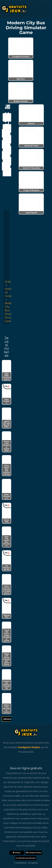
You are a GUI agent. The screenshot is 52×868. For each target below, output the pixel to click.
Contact (17, 853)
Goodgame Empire (29, 747)
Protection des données (26, 858)
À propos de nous (34, 853)
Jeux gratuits (33, 863)
